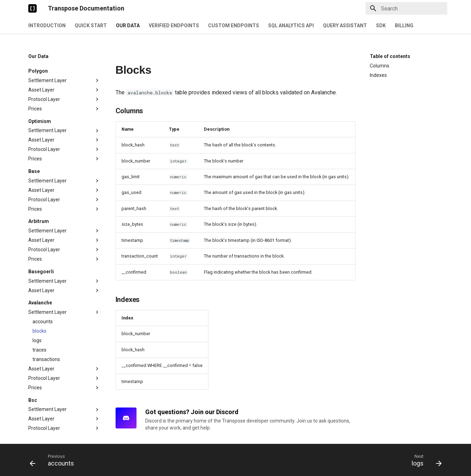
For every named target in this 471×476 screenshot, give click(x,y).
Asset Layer (64, 91)
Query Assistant (345, 26)
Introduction (47, 26)
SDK (381, 26)
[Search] (406, 8)
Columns (380, 66)
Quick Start (91, 26)
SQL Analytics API (291, 26)
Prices (64, 59)
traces (39, 301)
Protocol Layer (64, 100)
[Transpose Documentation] (32, 8)
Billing (404, 26)
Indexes (378, 75)
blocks (39, 282)
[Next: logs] (424, 460)
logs (37, 291)
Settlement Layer (64, 81)
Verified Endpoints (174, 26)
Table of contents (390, 56)
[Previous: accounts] (54, 460)
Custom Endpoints (234, 26)
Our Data (128, 26)
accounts (43, 272)
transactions (46, 310)
